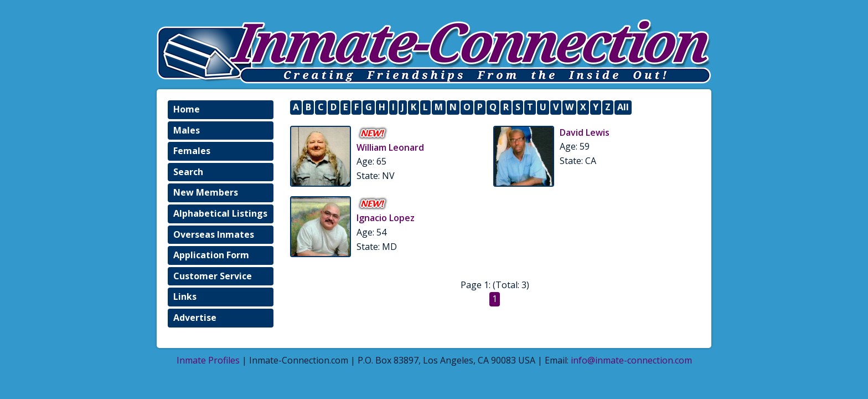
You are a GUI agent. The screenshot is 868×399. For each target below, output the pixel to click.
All (623, 107)
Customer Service (213, 276)
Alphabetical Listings (220, 213)
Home (187, 109)
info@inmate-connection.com (631, 360)
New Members (206, 192)
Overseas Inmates (214, 234)
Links (185, 296)
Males (187, 130)
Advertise (195, 318)
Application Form (211, 255)
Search (188, 172)
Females (192, 151)
